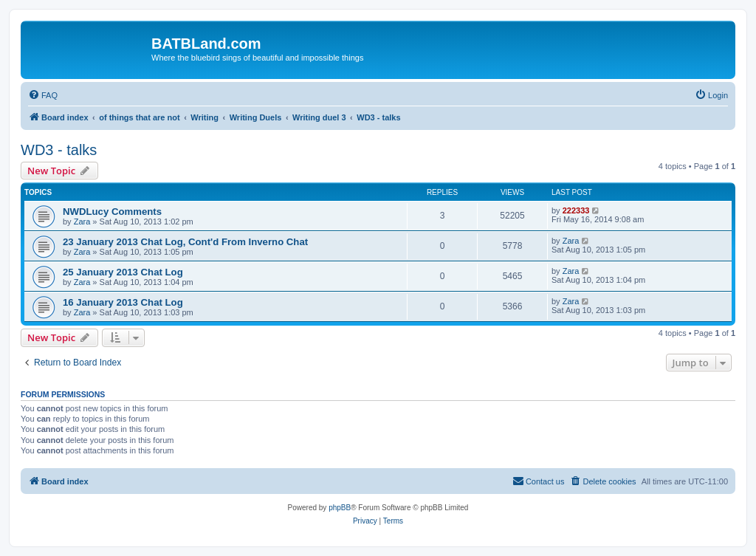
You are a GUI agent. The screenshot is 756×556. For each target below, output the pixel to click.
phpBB (340, 508)
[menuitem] (43, 95)
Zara (82, 222)
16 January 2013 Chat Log (123, 302)
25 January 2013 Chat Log (123, 272)
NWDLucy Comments (112, 212)
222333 (576, 210)
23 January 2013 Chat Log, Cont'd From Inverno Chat (185, 242)
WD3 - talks (59, 150)
